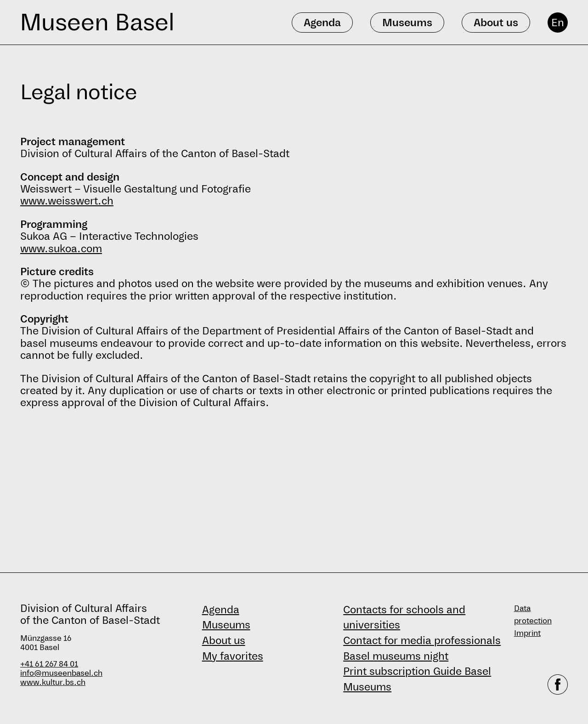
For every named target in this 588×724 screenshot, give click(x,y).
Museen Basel (97, 22)
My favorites (233, 656)
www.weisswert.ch (67, 201)
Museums (226, 625)
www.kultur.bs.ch (53, 682)
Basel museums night (396, 656)
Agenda (221, 610)
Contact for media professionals (422, 640)
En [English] (558, 23)
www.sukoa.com (61, 249)
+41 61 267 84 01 (49, 664)
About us (224, 640)
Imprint (527, 633)
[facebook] (558, 684)
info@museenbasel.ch (61, 673)
